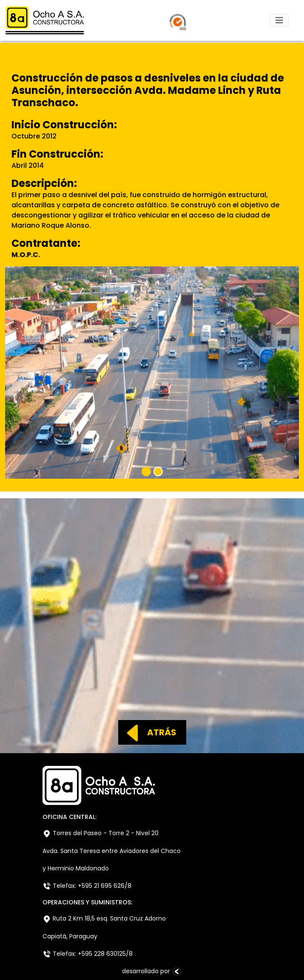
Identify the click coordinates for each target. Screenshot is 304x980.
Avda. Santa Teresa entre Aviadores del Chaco (112, 851)
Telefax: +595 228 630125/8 (88, 954)
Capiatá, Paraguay (70, 936)
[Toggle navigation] (279, 20)
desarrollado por (152, 971)
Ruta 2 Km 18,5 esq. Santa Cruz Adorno (104, 919)
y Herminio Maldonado (76, 868)
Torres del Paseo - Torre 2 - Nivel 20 (101, 833)
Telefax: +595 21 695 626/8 (87, 886)
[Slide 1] (146, 472)
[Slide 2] (158, 472)
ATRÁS (148, 732)
